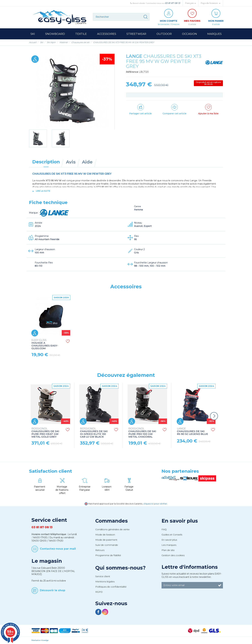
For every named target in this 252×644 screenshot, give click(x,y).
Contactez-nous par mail (58, 548)
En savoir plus (180, 521)
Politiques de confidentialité (111, 587)
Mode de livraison (105, 535)
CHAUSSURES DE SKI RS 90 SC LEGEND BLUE (192, 431)
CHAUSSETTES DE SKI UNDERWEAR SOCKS (94, 343)
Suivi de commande (107, 545)
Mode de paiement (106, 540)
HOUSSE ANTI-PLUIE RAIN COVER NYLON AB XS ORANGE (47, 344)
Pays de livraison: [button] (211, 3)
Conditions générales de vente (112, 529)
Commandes (112, 521)
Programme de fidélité (108, 555)
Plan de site (168, 550)
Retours (100, 550)
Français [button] (190, 3)
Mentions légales (105, 582)
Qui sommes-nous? (121, 568)
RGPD (99, 592)
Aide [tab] (87, 162)
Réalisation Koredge (40, 640)
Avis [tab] (71, 162)
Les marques (169, 545)
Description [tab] (46, 162)
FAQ (164, 529)
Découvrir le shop (53, 590)
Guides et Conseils (172, 535)
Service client (103, 576)
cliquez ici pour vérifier (155, 504)
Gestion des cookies (173, 555)
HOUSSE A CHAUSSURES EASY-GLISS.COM (142, 344)
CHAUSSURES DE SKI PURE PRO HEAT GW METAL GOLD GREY (45, 433)
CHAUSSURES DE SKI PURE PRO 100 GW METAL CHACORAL (142, 433)
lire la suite (43, 191)
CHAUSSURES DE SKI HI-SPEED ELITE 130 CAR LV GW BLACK (94, 433)
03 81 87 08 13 (172, 3)
